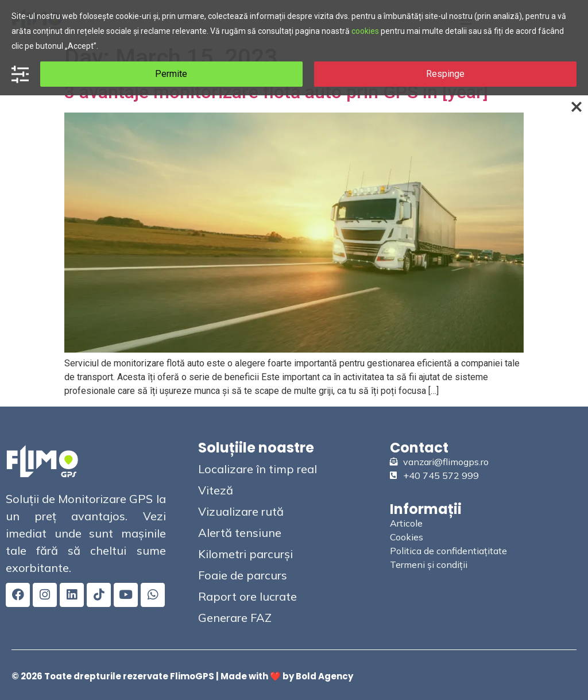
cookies (365, 31)
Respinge (445, 74)
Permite (171, 74)
